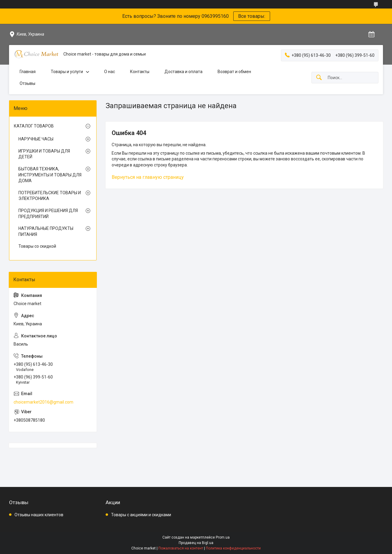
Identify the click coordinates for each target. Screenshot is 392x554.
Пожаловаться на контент (181, 548)
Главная (28, 72)
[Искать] (319, 78)
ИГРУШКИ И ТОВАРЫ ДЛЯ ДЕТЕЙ (44, 154)
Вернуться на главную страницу (148, 177)
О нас (110, 72)
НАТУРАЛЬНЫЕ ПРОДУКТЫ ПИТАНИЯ (46, 231)
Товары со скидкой (37, 246)
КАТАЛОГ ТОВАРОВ (34, 126)
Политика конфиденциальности (233, 548)
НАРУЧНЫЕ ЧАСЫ (36, 139)
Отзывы (27, 83)
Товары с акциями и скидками (141, 515)
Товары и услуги (67, 72)
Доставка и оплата (183, 72)
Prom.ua (223, 537)
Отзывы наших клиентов (39, 515)
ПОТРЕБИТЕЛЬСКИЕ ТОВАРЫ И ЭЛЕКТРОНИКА (50, 196)
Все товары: (252, 16)
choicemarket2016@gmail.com (43, 402)
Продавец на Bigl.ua (196, 543)
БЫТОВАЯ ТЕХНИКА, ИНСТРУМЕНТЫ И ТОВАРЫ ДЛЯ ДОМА (50, 175)
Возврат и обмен (234, 72)
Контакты (140, 72)
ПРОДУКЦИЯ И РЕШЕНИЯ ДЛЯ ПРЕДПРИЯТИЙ (48, 214)
